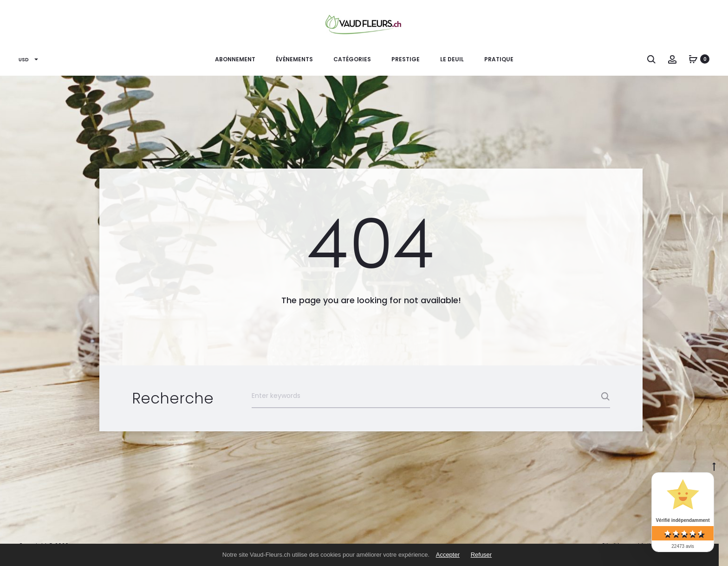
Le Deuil (452, 59)
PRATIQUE (499, 59)
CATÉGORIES (352, 59)
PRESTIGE (406, 59)
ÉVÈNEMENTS (294, 59)
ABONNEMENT (235, 59)
